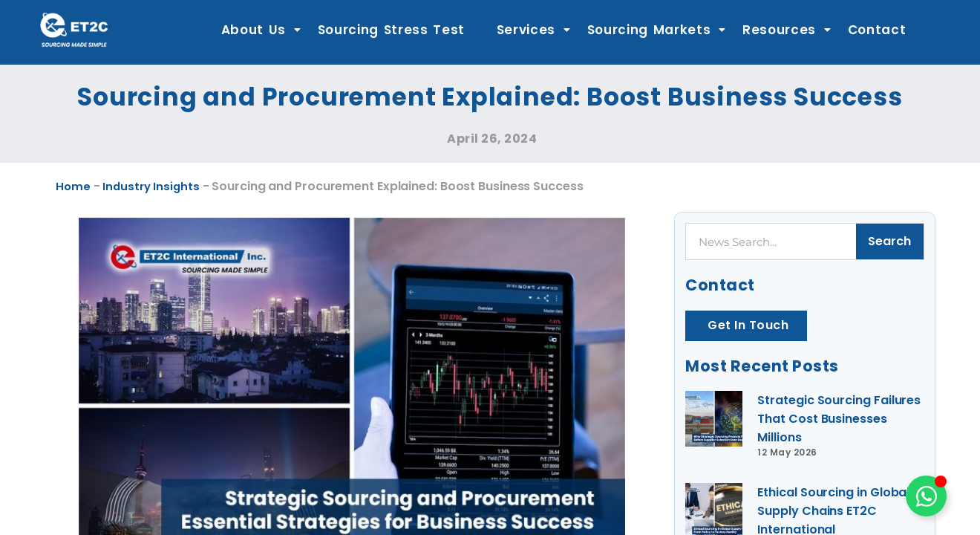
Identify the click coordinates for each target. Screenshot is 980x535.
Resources (787, 30)
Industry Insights (161, 186)
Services (534, 30)
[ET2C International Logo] (74, 29)
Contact (877, 30)
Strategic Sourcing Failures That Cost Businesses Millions (817, 422)
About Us (261, 30)
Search (889, 241)
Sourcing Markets (657, 30)
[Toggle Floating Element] (926, 496)
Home (75, 186)
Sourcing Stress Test (392, 30)
